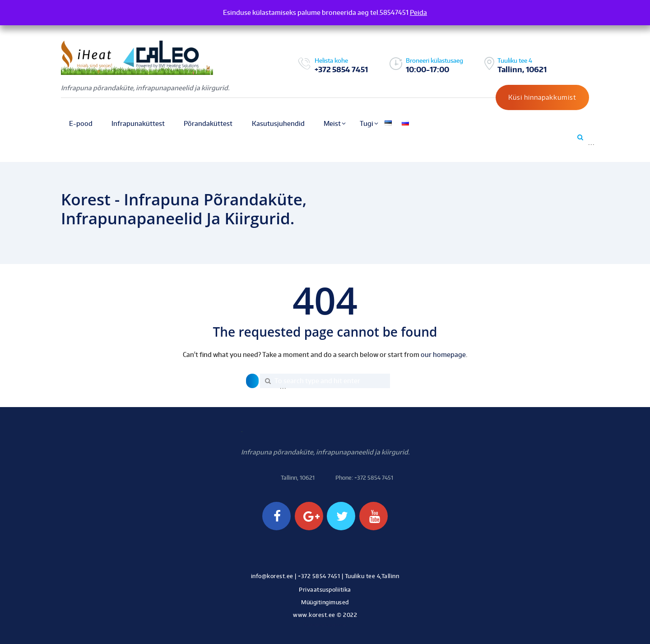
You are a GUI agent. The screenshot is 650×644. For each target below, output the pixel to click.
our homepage (443, 354)
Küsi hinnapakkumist (542, 97)
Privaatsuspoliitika (325, 590)
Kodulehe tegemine (325, 625)
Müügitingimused (325, 602)
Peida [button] (418, 12)
